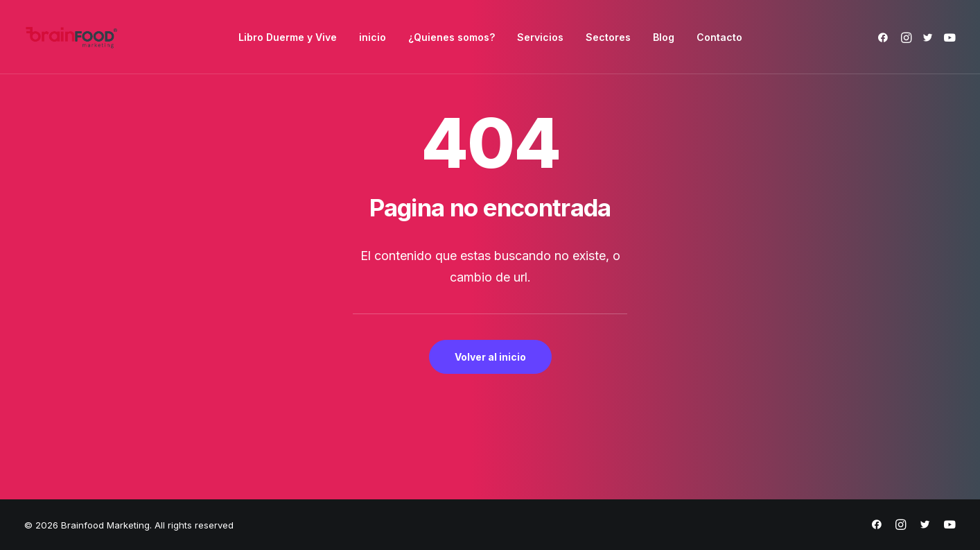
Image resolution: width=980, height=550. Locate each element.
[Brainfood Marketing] (71, 37)
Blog (664, 37)
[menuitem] (288, 37)
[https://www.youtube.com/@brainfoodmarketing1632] (950, 526)
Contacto (719, 37)
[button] (885, 37)
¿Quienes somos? (452, 37)
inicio (373, 37)
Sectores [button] (608, 37)
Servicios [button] (540, 37)
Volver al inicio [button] (490, 357)
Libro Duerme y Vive (288, 37)
